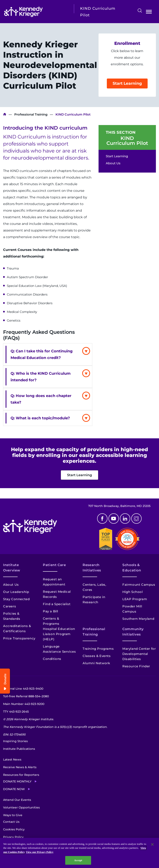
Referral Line (23, 689)
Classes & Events (97, 656)
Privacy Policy (13, 837)
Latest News (12, 759)
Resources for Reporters (21, 775)
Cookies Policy (14, 829)
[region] (79, 853)
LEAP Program (135, 599)
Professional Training (31, 114)
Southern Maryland (138, 619)
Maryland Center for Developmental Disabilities (139, 654)
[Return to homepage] (36, 12)
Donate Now (14, 789)
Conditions (52, 659)
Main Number (24, 704)
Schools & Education (132, 568)
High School (133, 592)
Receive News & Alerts (20, 767)
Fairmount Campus (139, 585)
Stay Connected (16, 599)
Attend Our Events (17, 800)
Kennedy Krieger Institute (5, 114)
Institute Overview (12, 568)
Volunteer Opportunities (21, 807)
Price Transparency (19, 638)
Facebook (102, 519)
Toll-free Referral (26, 696)
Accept (78, 860)
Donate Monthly (17, 781)
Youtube (114, 519)
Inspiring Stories (15, 741)
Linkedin (125, 519)
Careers (10, 606)
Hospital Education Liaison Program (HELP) (59, 634)
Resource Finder (136, 666)
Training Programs (98, 649)
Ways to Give (13, 815)
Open (149, 13)
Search (140, 11)
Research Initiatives (92, 568)
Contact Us (11, 822)
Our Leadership (16, 592)
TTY (16, 712)
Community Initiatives (133, 632)
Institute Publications (19, 749)
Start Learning (127, 83)
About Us (113, 163)
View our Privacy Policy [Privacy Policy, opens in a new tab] (40, 852)
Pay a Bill (51, 611)
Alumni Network (96, 663)
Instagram (136, 519)
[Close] (152, 844)
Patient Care (54, 565)
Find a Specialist (57, 604)
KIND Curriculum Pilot (127, 141)
